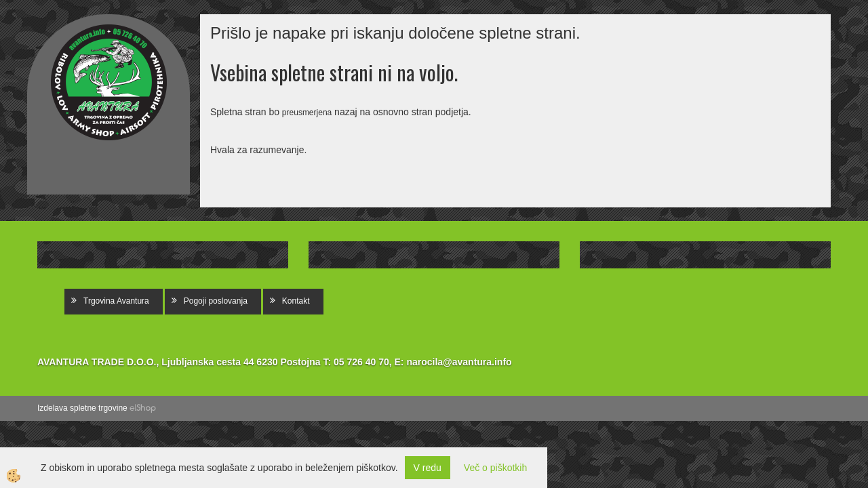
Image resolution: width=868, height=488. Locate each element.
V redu (428, 468)
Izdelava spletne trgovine (82, 408)
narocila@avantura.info (459, 362)
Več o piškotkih (495, 468)
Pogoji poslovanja (216, 301)
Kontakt (296, 301)
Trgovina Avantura (116, 301)
